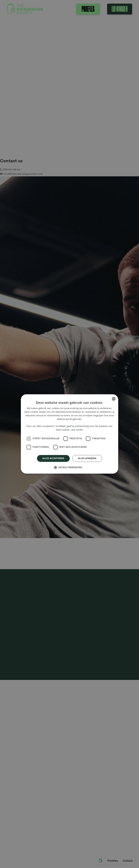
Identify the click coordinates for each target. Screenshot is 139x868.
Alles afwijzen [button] (87, 458)
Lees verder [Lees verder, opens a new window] (77, 430)
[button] (69, 467)
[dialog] (69, 434)
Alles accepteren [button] (53, 458)
